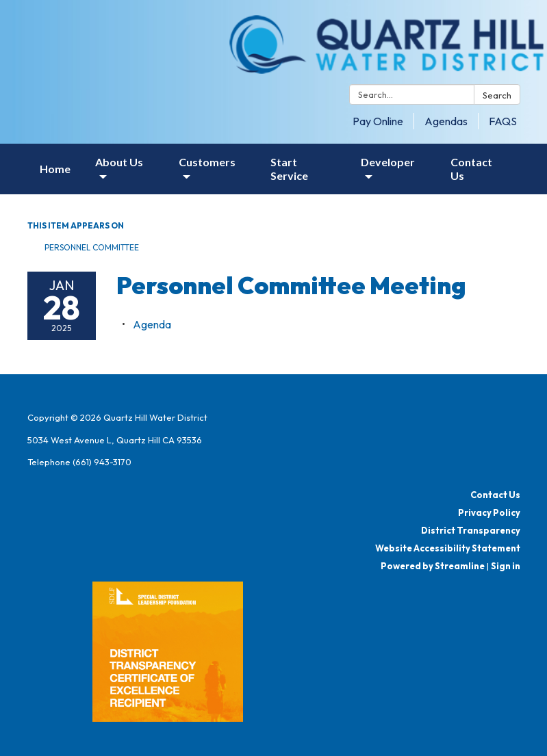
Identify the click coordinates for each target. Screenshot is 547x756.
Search (497, 95)
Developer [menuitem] (388, 162)
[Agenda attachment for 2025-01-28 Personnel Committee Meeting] (152, 324)
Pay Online (378, 121)
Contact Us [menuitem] (471, 169)
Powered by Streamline (433, 566)
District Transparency (471, 530)
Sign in (506, 566)
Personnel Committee (92, 247)
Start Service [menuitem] (289, 169)
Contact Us (495, 495)
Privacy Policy (489, 512)
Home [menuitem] (55, 169)
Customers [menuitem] (207, 162)
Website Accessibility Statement (448, 548)
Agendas (446, 121)
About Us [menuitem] (119, 162)
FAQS (503, 121)
